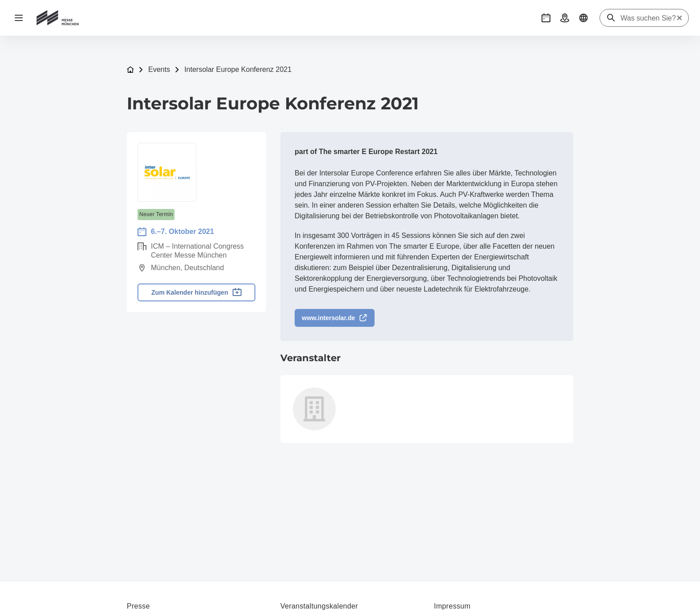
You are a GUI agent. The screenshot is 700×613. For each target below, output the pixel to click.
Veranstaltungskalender (319, 606)
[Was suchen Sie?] (648, 18)
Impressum (452, 606)
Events (159, 69)
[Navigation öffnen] (19, 18)
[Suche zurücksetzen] (679, 18)
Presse (138, 606)
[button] (546, 18)
